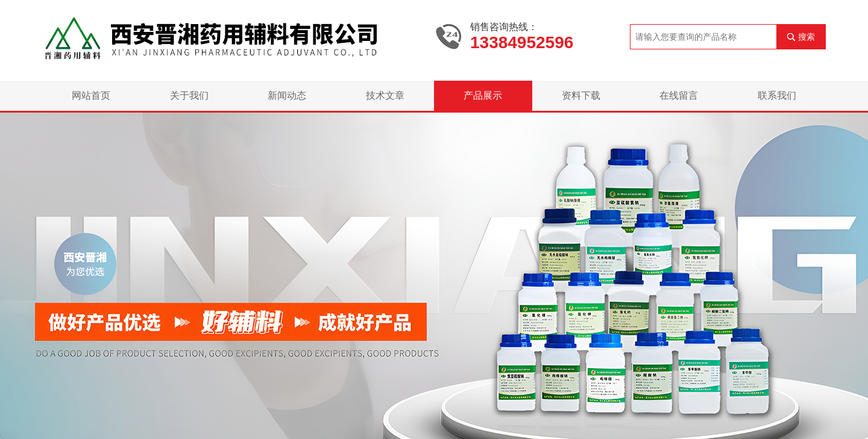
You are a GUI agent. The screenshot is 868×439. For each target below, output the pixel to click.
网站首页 (91, 95)
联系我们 (777, 95)
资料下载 (581, 95)
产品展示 (483, 95)
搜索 (807, 37)
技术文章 (385, 95)
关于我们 (189, 95)
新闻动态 (287, 95)
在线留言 (679, 95)
